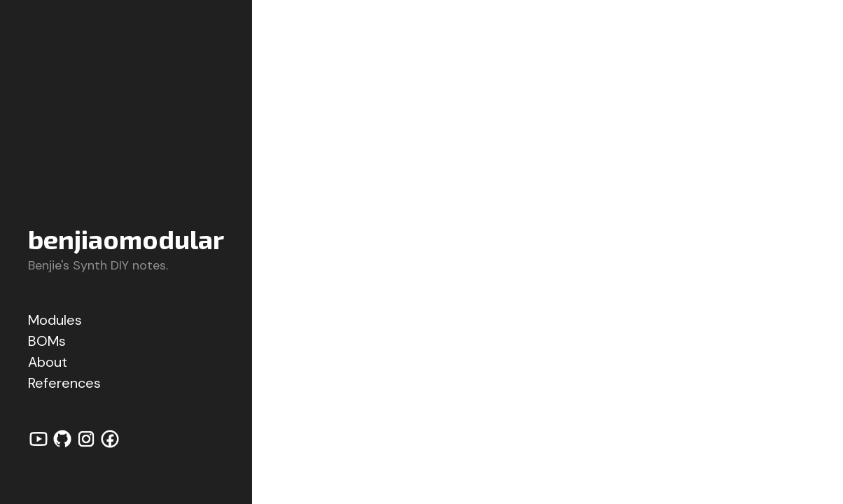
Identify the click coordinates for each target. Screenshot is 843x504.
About (48, 362)
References (64, 383)
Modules (55, 320)
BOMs (47, 341)
